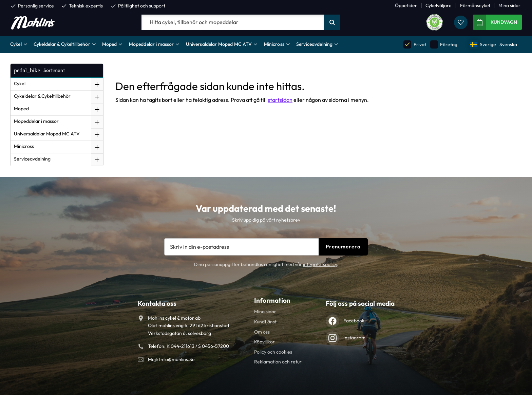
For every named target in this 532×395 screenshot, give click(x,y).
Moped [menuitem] (110, 44)
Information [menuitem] (272, 300)
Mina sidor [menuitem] (509, 5)
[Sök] (332, 22)
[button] (461, 22)
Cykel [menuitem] (16, 44)
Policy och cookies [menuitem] (273, 352)
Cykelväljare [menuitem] (439, 5)
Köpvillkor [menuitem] (264, 342)
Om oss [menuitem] (262, 332)
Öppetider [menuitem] (406, 5)
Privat (415, 44)
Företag (444, 44)
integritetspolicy (320, 264)
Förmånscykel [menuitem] (475, 5)
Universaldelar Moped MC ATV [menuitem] (219, 44)
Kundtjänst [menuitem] (265, 322)
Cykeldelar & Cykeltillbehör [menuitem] (62, 44)
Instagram (354, 338)
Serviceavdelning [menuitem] (314, 44)
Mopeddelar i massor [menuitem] (151, 44)
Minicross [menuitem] (274, 44)
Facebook (354, 321)
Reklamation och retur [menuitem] (278, 362)
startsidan (280, 100)
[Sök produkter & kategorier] (233, 22)
